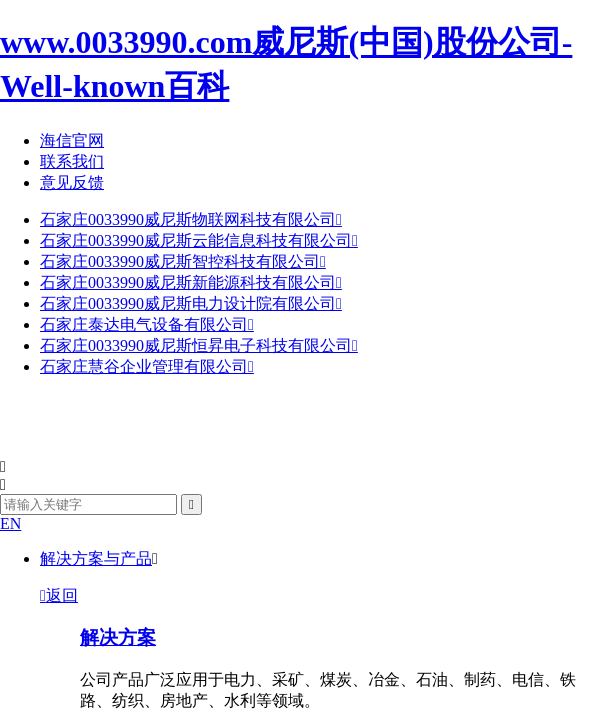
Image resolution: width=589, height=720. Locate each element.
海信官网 (72, 140)
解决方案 (118, 637)
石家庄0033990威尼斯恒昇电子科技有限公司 (199, 345)
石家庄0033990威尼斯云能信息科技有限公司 (199, 240)
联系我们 (72, 161)
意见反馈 (72, 182)
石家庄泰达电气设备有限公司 (147, 324)
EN (10, 523)
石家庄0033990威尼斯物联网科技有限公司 (191, 219)
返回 (59, 595)
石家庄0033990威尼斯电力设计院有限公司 (191, 303)
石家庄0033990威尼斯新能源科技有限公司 (191, 282)
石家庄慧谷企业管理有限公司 (147, 366)
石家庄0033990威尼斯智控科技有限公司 (183, 261)
